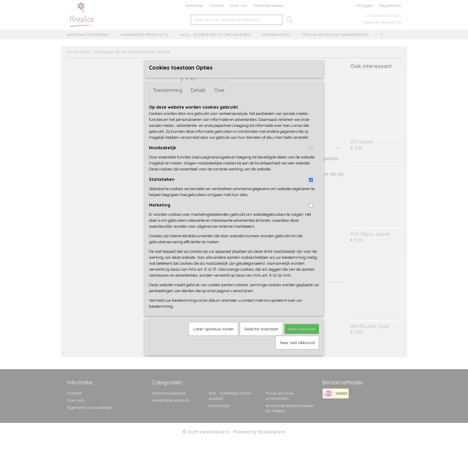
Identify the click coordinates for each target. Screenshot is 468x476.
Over (219, 100)
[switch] (311, 158)
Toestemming (168, 100)
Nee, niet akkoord (297, 352)
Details (198, 100)
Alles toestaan (302, 339)
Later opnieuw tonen (213, 339)
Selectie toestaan (261, 339)
